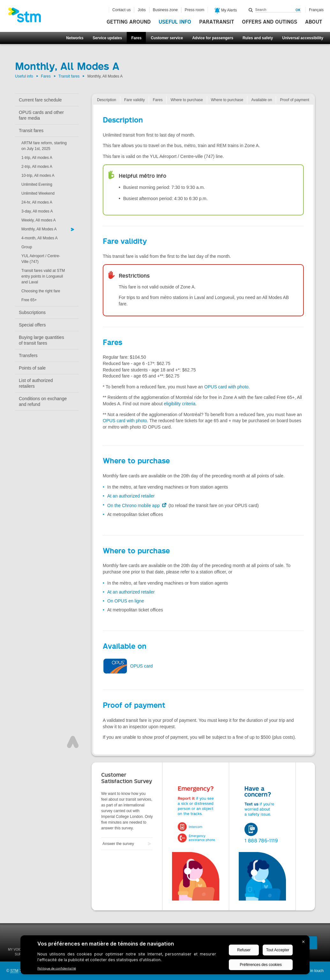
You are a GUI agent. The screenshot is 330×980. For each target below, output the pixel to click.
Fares (136, 38)
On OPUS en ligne (126, 601)
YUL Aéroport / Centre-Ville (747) (41, 259)
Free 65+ (29, 300)
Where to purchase (187, 100)
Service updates (107, 38)
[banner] (28, 17)
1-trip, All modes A (37, 158)
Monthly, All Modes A (39, 229)
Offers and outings (270, 22)
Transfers (28, 355)
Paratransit (217, 22)
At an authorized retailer (131, 496)
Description (107, 100)
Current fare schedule (40, 100)
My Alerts (226, 11)
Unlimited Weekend (38, 193)
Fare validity (135, 100)
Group (27, 247)
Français (316, 10)
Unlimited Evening (37, 184)
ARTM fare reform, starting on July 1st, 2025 (44, 146)
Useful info (175, 22)
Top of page (73, 742)
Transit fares (69, 76)
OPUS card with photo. (227, 387)
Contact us (121, 10)
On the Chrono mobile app (134, 505)
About (314, 22)
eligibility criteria (180, 404)
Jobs (142, 10)
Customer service (167, 38)
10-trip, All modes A (38, 176)
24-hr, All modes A (37, 202)
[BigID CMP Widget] (165, 956)
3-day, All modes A (37, 211)
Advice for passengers (213, 38)
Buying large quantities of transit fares (41, 340)
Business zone (165, 10)
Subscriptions (32, 312)
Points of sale (32, 368)
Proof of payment (294, 100)
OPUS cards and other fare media (41, 115)
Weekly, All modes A (39, 220)
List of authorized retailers (36, 383)
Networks (75, 38)
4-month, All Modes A (39, 238)
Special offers (32, 325)
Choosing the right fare (41, 291)
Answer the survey (118, 844)
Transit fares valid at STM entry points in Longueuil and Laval (43, 276)
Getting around (129, 22)
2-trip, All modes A (37, 167)
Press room (195, 10)
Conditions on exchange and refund (43, 401)
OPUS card (128, 666)
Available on (262, 100)
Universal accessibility (303, 38)
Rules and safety (258, 38)
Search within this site (251, 10)
